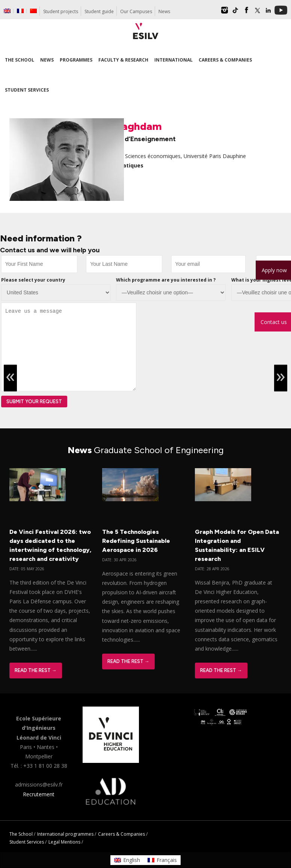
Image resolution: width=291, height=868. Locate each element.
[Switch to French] (20, 11)
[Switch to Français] (162, 860)
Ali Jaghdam (131, 126)
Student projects (61, 11)
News (164, 11)
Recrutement (39, 794)
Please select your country (33, 280)
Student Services (27, 842)
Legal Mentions (64, 842)
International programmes (65, 834)
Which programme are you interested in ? (166, 280)
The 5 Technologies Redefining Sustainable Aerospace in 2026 (136, 541)
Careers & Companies (121, 834)
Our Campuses (136, 11)
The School (21, 834)
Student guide (99, 11)
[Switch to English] (127, 860)
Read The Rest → (36, 670)
